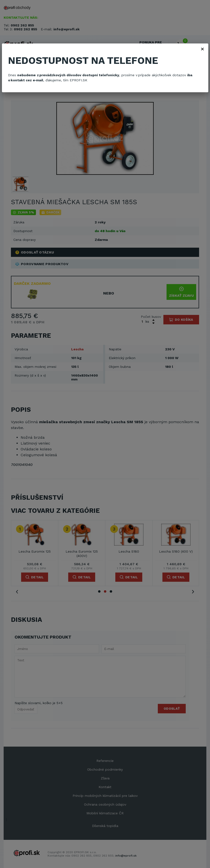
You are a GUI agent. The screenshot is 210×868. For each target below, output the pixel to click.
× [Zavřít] (202, 49)
